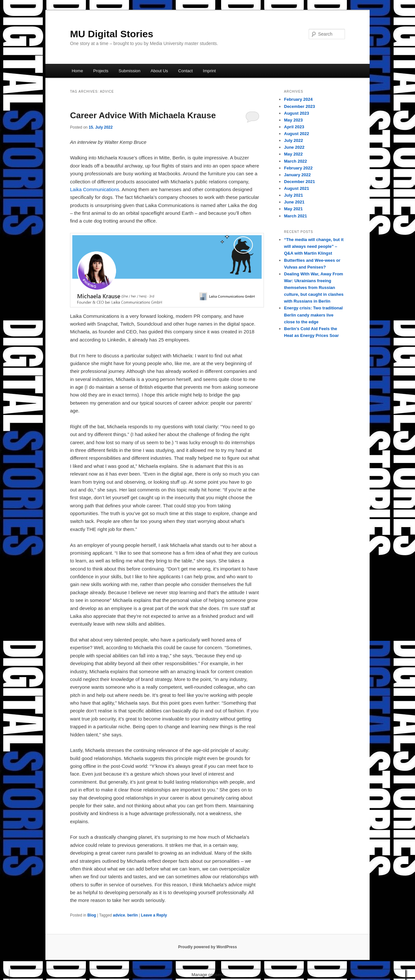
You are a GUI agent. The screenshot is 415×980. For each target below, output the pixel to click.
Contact (186, 71)
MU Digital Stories (112, 34)
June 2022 (294, 147)
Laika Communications (95, 189)
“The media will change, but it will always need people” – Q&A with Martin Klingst (314, 246)
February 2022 (298, 168)
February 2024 (298, 99)
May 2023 (293, 120)
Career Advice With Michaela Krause (143, 115)
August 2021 (296, 188)
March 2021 (296, 216)
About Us (159, 71)
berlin (132, 915)
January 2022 (297, 175)
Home (77, 71)
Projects (101, 71)
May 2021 (293, 209)
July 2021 (294, 195)
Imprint (209, 71)
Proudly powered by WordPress (207, 947)
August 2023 (296, 113)
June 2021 (294, 202)
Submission (130, 71)
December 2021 (299, 182)
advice (119, 915)
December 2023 (299, 106)
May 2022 (293, 154)
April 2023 (294, 127)
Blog (92, 915)
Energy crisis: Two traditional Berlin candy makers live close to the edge (313, 315)
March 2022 (296, 161)
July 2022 (294, 140)
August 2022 (296, 134)
